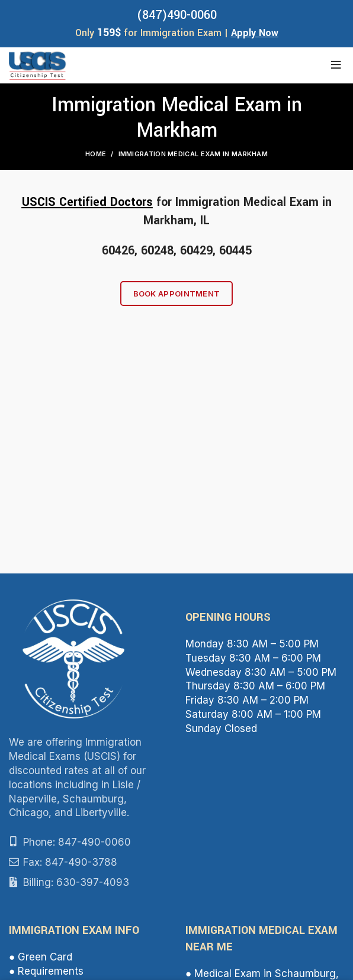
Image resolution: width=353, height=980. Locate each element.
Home (96, 154)
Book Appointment (177, 294)
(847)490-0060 (177, 15)
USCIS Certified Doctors (87, 202)
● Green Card (41, 957)
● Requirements (46, 971)
